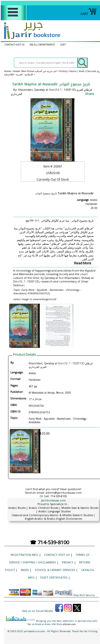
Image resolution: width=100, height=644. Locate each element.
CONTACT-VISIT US (15, 45)
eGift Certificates (54, 577)
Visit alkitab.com (66, 624)
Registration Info (24, 555)
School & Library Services (55, 570)
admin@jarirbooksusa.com (64, 493)
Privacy (68, 562)
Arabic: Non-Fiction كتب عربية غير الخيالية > (36, 71)
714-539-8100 (59, 496)
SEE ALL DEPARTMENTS (42, 45)
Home (7, 71)
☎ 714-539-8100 (49, 542)
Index (25, 570)
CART (89, 14)
